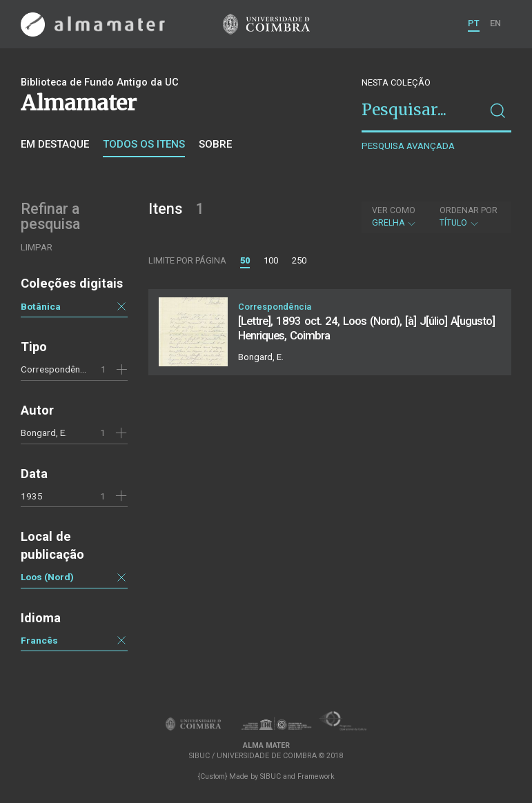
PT (474, 23)
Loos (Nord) (47, 577)
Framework (316, 776)
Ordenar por (469, 210)
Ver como (394, 210)
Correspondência (56, 369)
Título (469, 217)
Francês (39, 640)
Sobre (215, 144)
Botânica (41, 306)
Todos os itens (144, 144)
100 (271, 260)
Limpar (37, 247)
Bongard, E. (44, 433)
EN (495, 23)
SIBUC (270, 776)
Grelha (394, 217)
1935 (32, 496)
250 (299, 260)
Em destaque (55, 144)
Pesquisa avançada (408, 146)
